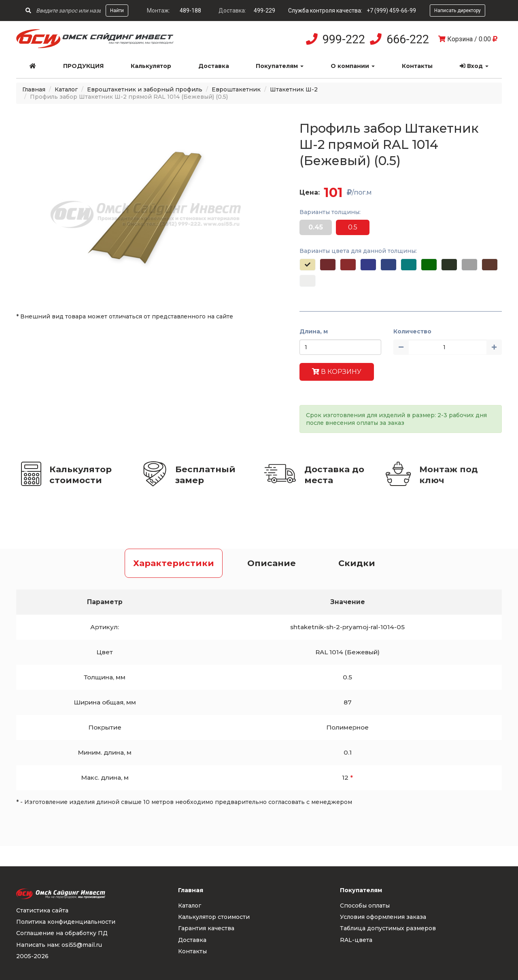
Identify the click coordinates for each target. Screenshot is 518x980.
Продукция (83, 66)
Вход (474, 66)
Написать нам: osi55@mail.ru (59, 945)
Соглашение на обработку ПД (62, 933)
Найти (117, 11)
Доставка (214, 66)
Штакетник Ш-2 (294, 89)
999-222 (344, 39)
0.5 (353, 227)
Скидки (357, 563)
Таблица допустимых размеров (388, 928)
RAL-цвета (356, 940)
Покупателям (280, 66)
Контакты (417, 66)
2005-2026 (32, 956)
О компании (353, 66)
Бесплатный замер (205, 475)
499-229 (264, 11)
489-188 (190, 11)
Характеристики (174, 563)
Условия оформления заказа (383, 917)
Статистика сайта (42, 910)
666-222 (408, 39)
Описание (272, 563)
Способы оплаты (365, 906)
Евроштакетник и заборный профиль (145, 89)
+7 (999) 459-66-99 (391, 11)
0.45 (316, 227)
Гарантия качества (206, 928)
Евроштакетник (236, 89)
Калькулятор (151, 66)
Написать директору (457, 11)
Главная (34, 89)
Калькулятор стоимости (81, 475)
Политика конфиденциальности (66, 922)
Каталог (66, 89)
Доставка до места (334, 475)
